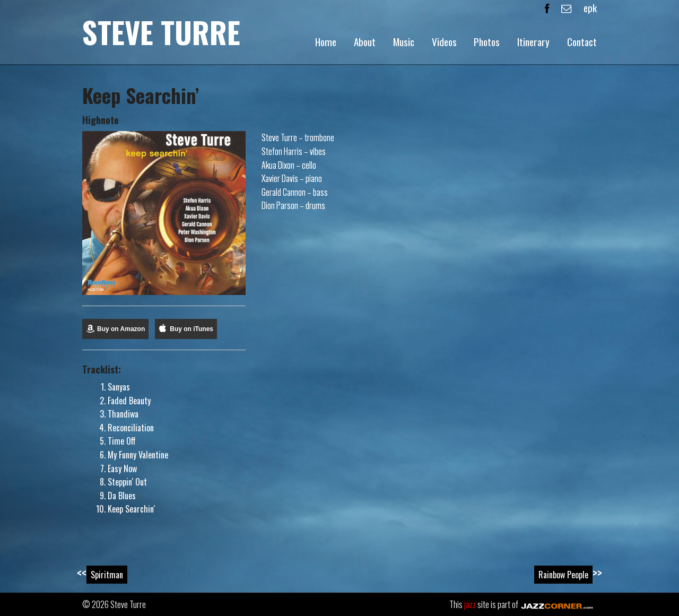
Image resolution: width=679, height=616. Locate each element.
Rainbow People (563, 575)
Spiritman (107, 575)
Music (404, 42)
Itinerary (533, 42)
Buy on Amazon (121, 329)
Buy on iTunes (191, 329)
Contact (582, 42)
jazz (470, 604)
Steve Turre (161, 32)
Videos (444, 42)
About (365, 42)
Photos (487, 42)
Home (326, 42)
